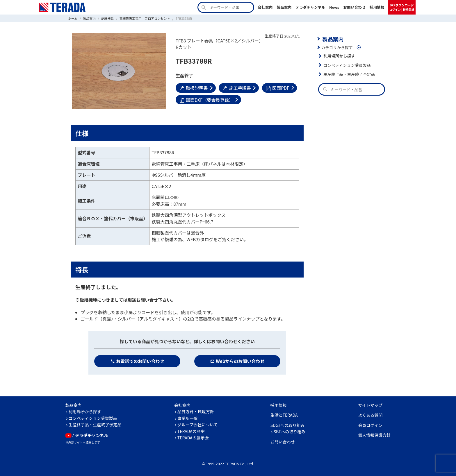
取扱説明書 (194, 88)
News (334, 7)
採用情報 (377, 7)
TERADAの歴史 (191, 431)
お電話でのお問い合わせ (137, 361)
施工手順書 (237, 88)
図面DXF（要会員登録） (206, 99)
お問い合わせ (354, 7)
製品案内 (284, 7)
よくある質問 (370, 415)
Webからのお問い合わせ (237, 361)
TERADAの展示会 (193, 438)
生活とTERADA (284, 415)
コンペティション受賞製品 (347, 65)
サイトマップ (370, 405)
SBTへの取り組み (290, 432)
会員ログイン (370, 425)
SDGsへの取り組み (288, 425)
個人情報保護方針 (374, 435)
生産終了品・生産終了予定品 (349, 74)
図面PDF (277, 88)
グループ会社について (198, 425)
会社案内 (265, 7)
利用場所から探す (339, 56)
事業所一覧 (188, 418)
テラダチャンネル (310, 7)
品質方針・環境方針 (196, 411)
